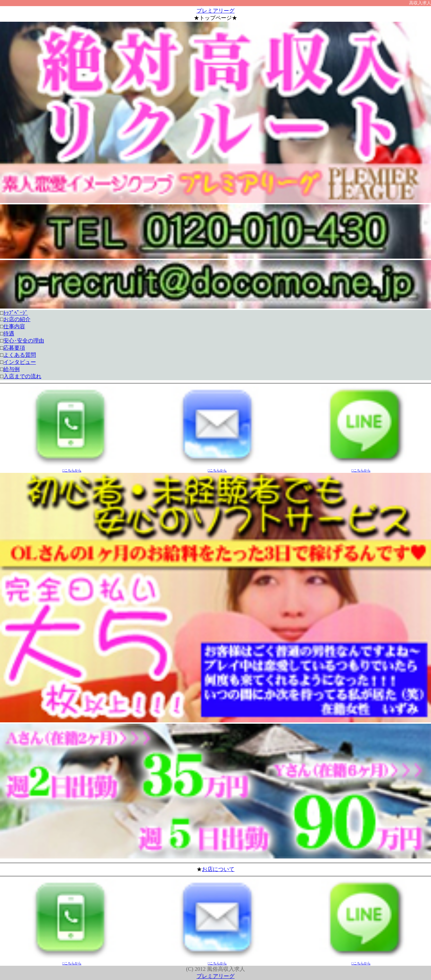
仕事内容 (14, 326)
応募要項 (14, 348)
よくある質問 (20, 355)
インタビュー (20, 362)
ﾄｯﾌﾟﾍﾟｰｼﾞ (16, 313)
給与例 (12, 369)
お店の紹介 (17, 319)
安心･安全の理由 (24, 341)
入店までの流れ (22, 376)
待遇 (9, 334)
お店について (218, 869)
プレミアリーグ (215, 11)
